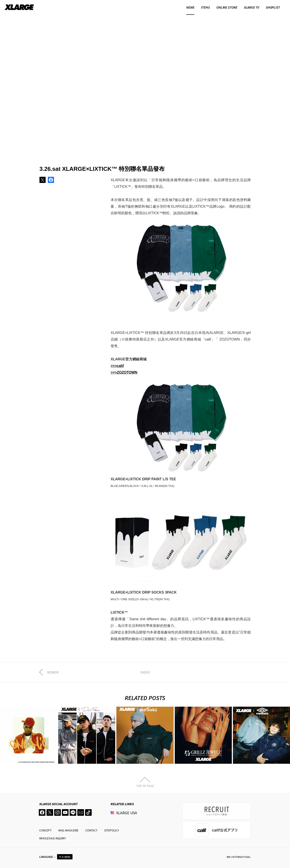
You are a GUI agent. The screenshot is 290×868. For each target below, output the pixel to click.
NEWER (53, 672)
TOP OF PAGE (145, 786)
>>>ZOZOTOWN (124, 372)
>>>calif (117, 366)
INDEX (145, 672)
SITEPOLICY (112, 830)
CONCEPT (45, 830)
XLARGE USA (127, 813)
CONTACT (91, 830)
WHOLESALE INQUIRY (53, 838)
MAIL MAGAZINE (68, 830)
